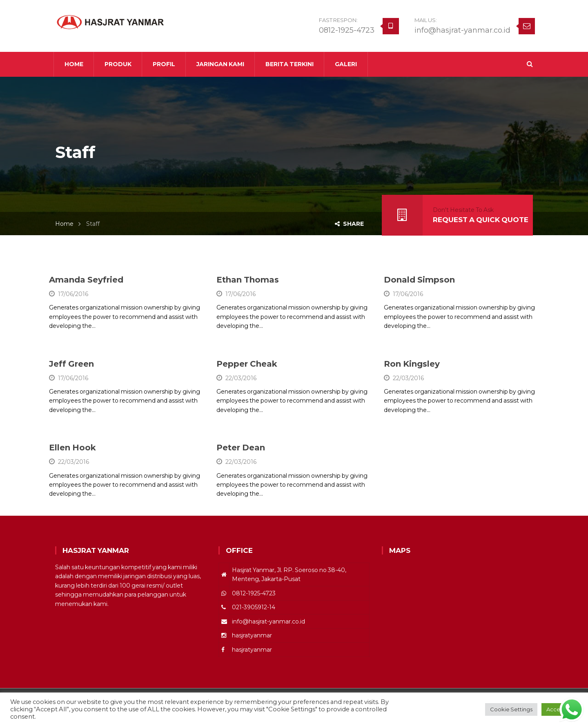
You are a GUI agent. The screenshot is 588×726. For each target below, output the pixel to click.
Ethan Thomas (248, 280)
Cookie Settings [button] (511, 709)
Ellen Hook (72, 448)
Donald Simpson (419, 280)
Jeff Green (71, 364)
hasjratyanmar (252, 635)
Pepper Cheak (247, 364)
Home (64, 224)
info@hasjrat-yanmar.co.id (462, 30)
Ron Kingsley (412, 364)
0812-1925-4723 (347, 30)
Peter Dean (241, 448)
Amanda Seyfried (86, 280)
